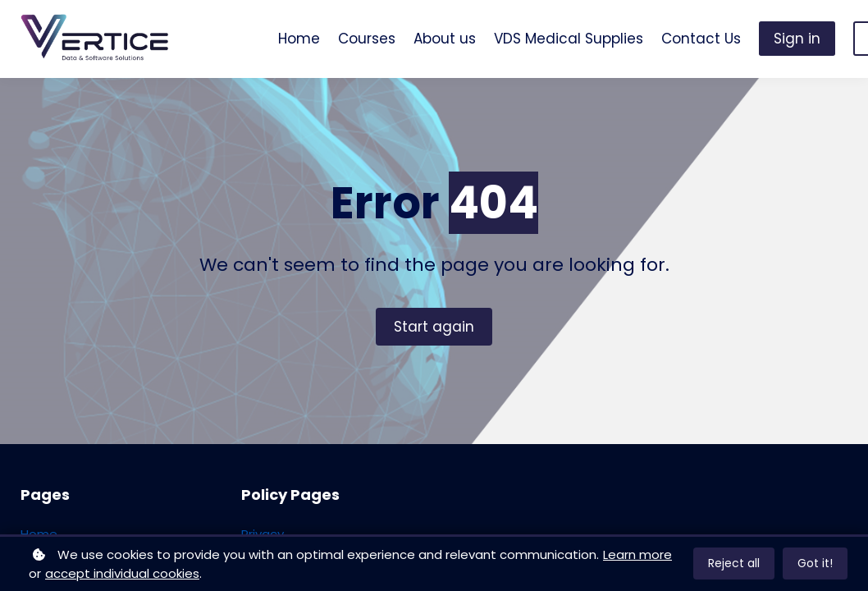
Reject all (734, 563)
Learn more (637, 554)
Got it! (815, 563)
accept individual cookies (122, 573)
